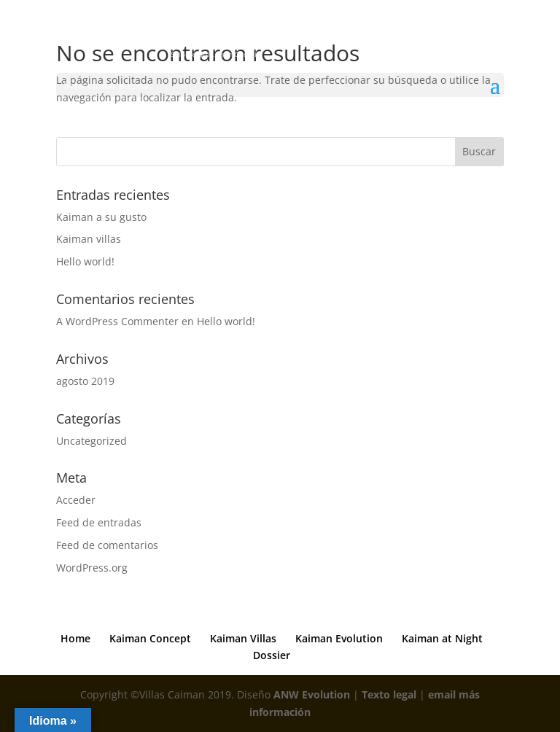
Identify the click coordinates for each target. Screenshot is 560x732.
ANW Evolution (312, 694)
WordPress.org (92, 568)
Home (75, 638)
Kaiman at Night (442, 638)
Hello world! (85, 261)
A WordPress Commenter (117, 321)
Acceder (76, 500)
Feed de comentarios (107, 545)
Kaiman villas (89, 239)
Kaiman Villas (243, 638)
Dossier (272, 655)
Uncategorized (92, 441)
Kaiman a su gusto (101, 217)
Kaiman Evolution (339, 638)
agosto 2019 (85, 381)
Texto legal (389, 694)
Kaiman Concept (150, 638)
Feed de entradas (99, 522)
